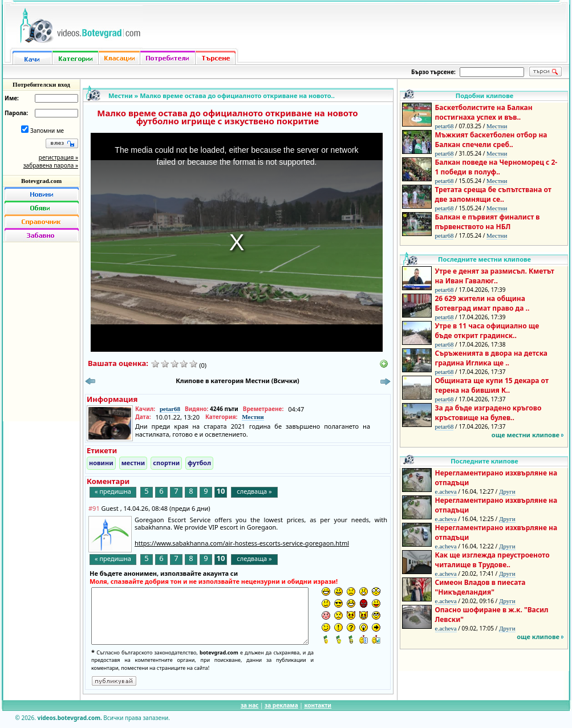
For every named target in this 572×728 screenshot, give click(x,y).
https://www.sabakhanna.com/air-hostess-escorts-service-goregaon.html (242, 543)
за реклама (281, 705)
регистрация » (58, 157)
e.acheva (446, 491)
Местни (121, 95)
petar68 (170, 409)
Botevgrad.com (41, 181)
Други (507, 491)
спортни (166, 463)
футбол (199, 463)
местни (133, 463)
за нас (250, 705)
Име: (12, 98)
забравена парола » (51, 165)
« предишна (113, 491)
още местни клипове (526, 435)
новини (101, 463)
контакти (318, 705)
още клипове (538, 637)
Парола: (16, 113)
